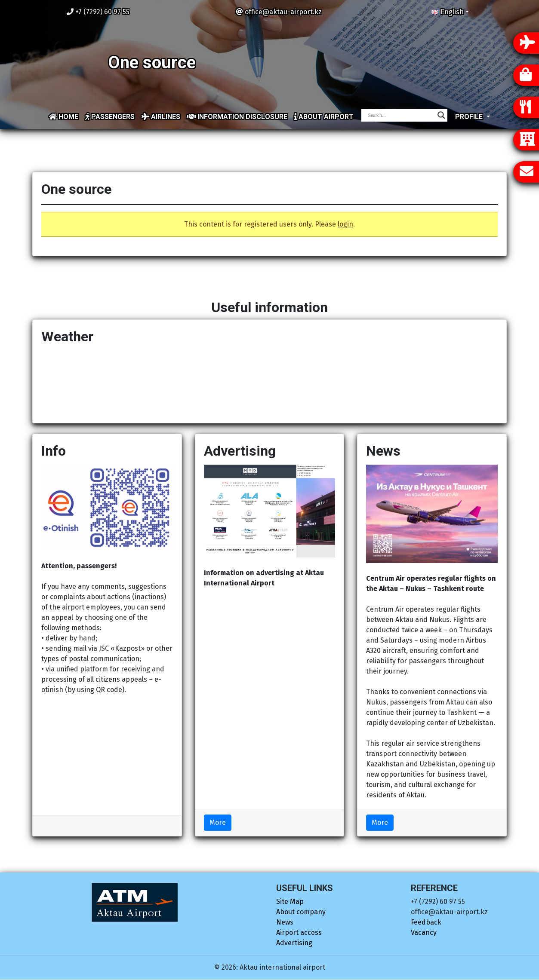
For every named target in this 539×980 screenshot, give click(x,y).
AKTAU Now (269, 382)
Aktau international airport (282, 967)
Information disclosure (237, 117)
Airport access (299, 933)
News (285, 922)
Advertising (294, 943)
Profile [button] (470, 117)
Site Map (290, 902)
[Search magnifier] (441, 115)
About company (301, 912)
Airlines (161, 117)
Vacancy (424, 933)
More (218, 822)
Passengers (110, 117)
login (345, 224)
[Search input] (400, 115)
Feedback (426, 922)
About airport (324, 117)
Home (64, 117)
